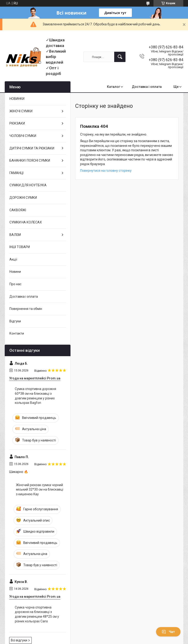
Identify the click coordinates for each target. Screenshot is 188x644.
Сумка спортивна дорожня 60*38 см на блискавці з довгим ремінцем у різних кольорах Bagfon (35, 396)
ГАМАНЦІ (16, 173)
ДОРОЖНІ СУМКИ (23, 198)
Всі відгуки (19, 640)
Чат (168, 632)
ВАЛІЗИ (15, 235)
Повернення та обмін (26, 309)
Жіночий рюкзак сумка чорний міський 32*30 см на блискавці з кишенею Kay (40, 490)
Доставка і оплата (147, 87)
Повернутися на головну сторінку (106, 171)
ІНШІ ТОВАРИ (20, 247)
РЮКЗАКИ (17, 123)
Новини (15, 272)
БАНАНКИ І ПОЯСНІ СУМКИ (30, 160)
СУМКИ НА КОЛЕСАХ (26, 222)
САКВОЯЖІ (18, 210)
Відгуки (15, 321)
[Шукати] (120, 57)
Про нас (15, 284)
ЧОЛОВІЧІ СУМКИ (23, 136)
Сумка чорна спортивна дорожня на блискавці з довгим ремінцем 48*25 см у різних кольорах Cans (37, 614)
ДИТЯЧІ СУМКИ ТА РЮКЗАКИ (32, 148)
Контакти (17, 333)
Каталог (114, 87)
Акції (13, 259)
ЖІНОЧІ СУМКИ (21, 111)
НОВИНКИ (17, 99)
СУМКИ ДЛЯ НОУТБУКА (28, 185)
